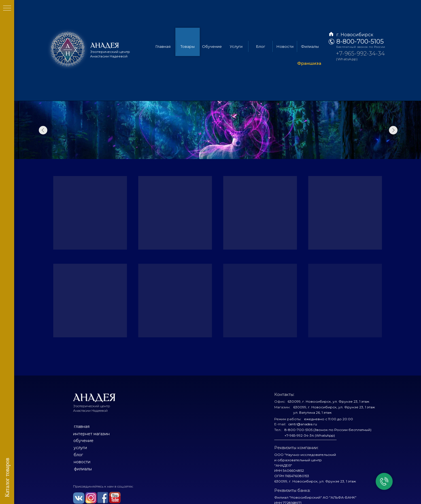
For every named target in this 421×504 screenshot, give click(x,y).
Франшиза (309, 36)
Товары (188, 18)
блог (78, 455)
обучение (83, 441)
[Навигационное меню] (7, 8)
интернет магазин (91, 434)
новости (82, 462)
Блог (261, 18)
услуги (80, 448)
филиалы (83, 469)
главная (82, 426)
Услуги (236, 18)
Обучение (212, 18)
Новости (285, 18)
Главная (163, 18)
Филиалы (310, 18)
